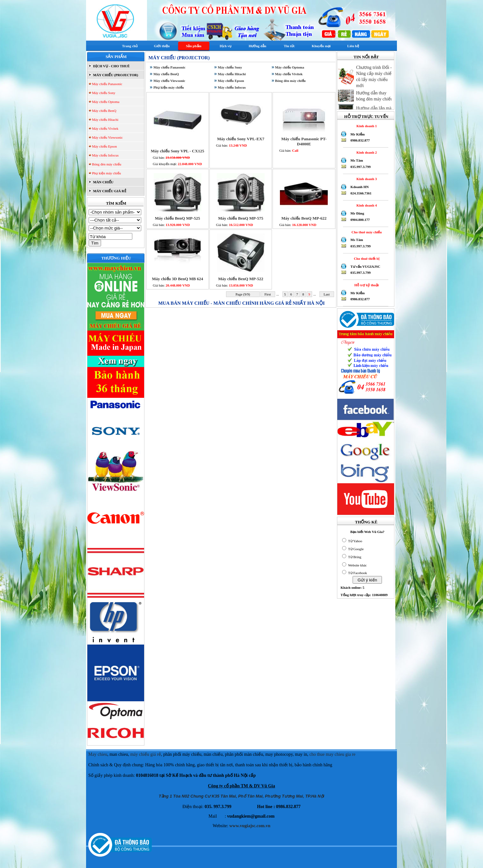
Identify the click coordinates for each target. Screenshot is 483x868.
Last (326, 294)
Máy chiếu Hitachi (105, 120)
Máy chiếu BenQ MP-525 (178, 218)
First (268, 294)
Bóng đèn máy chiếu (106, 164)
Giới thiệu (162, 46)
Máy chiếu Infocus (105, 155)
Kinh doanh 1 (366, 126)
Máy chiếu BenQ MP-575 (241, 218)
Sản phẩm (194, 46)
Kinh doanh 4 (366, 205)
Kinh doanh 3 (366, 179)
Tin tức (289, 46)
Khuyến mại (321, 46)
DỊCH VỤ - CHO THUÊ (111, 66)
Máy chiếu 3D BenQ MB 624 (177, 279)
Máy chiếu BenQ (104, 111)
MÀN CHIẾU (103, 182)
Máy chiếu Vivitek (105, 128)
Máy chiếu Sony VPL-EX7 (241, 139)
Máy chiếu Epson (104, 146)
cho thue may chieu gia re (333, 754)
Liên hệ (353, 46)
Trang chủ (130, 46)
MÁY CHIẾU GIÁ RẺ (109, 191)
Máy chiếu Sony (103, 93)
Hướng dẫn (257, 46)
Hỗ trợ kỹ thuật (366, 285)
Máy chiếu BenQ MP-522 (241, 279)
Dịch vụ (226, 46)
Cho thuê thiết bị (366, 259)
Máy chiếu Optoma (105, 102)
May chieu (98, 754)
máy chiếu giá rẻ (145, 754)
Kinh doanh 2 (366, 152)
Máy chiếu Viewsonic (107, 137)
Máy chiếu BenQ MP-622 (304, 218)
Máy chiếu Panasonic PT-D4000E (304, 141)
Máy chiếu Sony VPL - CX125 (177, 151)
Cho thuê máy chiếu (366, 232)
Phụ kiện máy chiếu (106, 173)
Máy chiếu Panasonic (107, 84)
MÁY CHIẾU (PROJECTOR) (115, 75)
